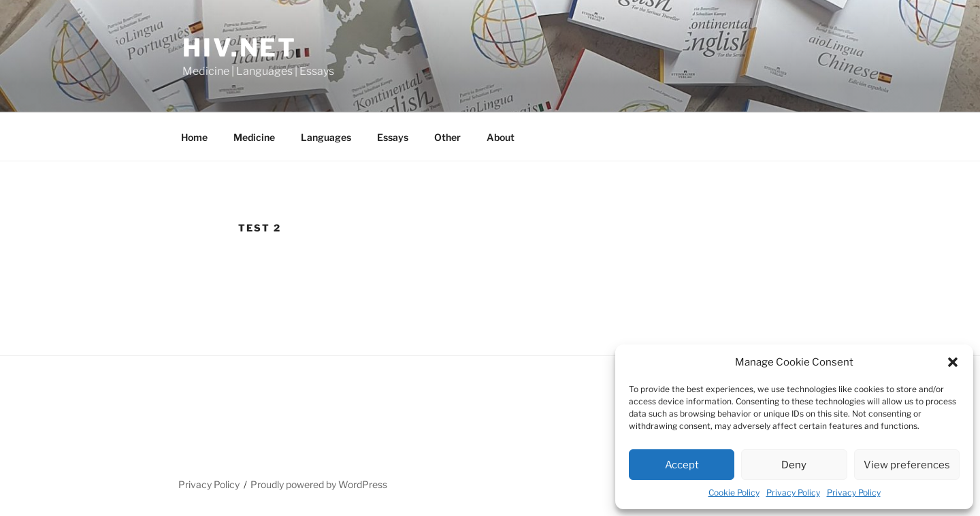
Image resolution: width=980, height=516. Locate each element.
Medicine (254, 137)
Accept (682, 465)
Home (194, 137)
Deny (794, 465)
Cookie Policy (734, 493)
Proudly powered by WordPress (319, 484)
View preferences (907, 465)
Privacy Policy (793, 493)
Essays (393, 137)
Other (447, 137)
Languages (326, 137)
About (501, 137)
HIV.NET (240, 48)
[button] (953, 362)
